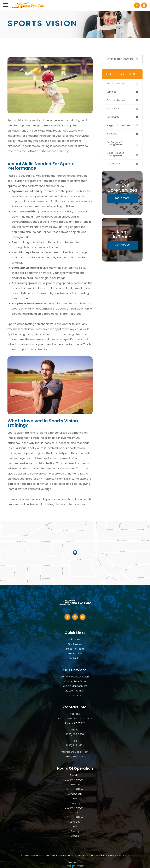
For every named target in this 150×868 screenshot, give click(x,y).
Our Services (75, 644)
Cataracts (75, 695)
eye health (113, 117)
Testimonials (75, 653)
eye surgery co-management (117, 144)
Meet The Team (75, 649)
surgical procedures (119, 126)
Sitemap (124, 856)
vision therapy (116, 84)
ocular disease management (116, 155)
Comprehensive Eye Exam (75, 677)
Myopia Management (75, 686)
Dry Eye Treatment (75, 691)
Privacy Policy (109, 856)
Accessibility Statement (85, 856)
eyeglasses (114, 109)
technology (114, 165)
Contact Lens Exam (75, 681)
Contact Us (122, 246)
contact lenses (116, 100)
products (112, 134)
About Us (75, 639)
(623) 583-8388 (75, 734)
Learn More (122, 199)
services (112, 92)
